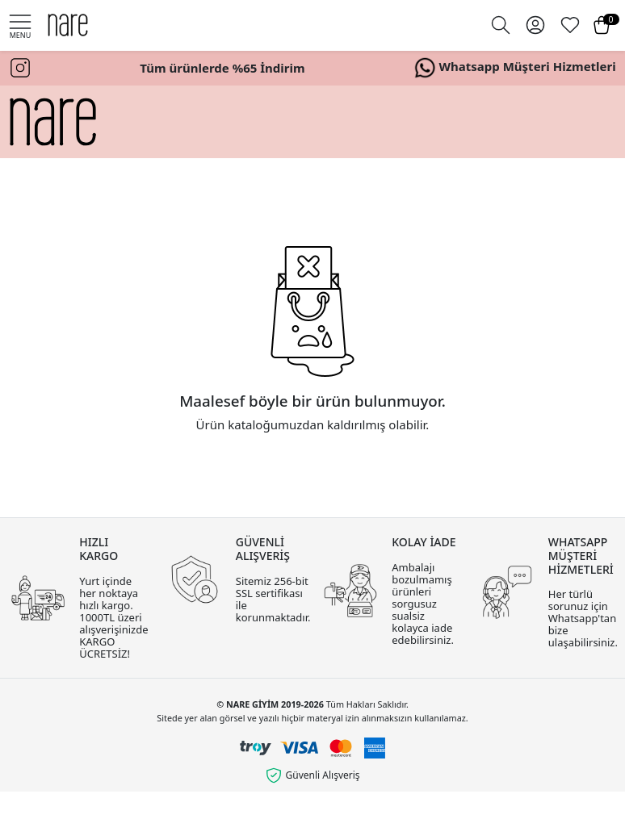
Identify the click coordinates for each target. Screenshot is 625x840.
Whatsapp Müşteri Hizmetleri (515, 68)
